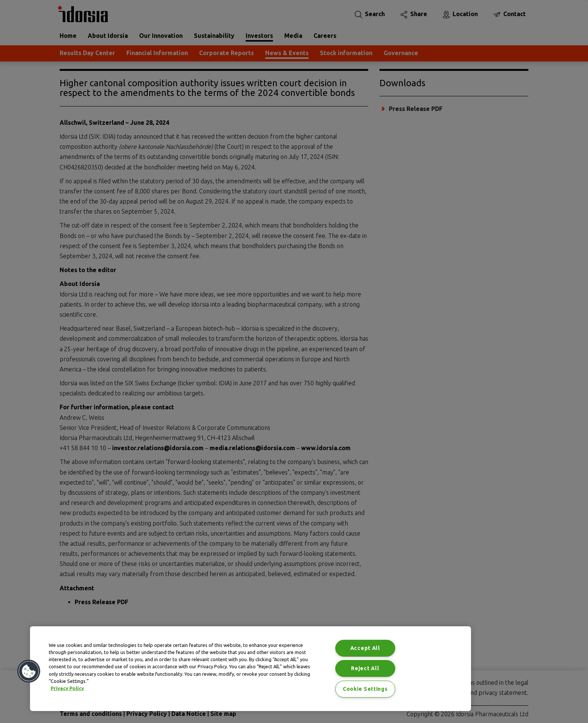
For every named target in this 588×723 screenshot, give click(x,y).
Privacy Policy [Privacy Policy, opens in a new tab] (67, 688)
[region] (250, 669)
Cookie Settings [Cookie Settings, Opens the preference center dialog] (365, 689)
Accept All (365, 648)
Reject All (365, 668)
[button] (29, 671)
